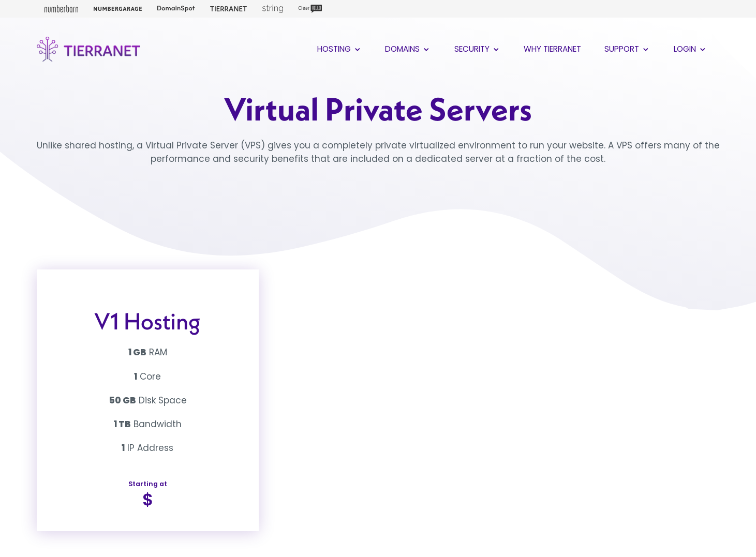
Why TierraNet (552, 49)
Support (627, 49)
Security (478, 49)
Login (691, 49)
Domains (408, 49)
